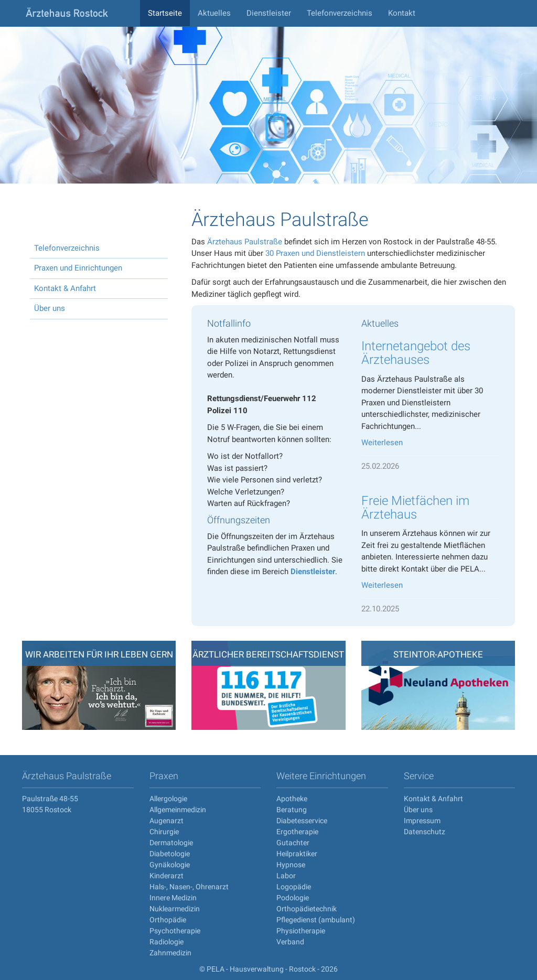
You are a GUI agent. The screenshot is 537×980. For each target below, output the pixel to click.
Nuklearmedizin (175, 909)
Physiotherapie (301, 931)
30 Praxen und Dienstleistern (315, 253)
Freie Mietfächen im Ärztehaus (415, 508)
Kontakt (402, 13)
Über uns (50, 308)
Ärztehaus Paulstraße (245, 242)
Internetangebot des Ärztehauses (416, 353)
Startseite (165, 13)
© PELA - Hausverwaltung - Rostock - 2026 (268, 969)
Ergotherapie (297, 832)
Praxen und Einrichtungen (78, 268)
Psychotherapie (175, 931)
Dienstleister (269, 13)
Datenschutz (425, 832)
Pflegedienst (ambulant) (316, 920)
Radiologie (167, 942)
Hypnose (291, 865)
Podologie (293, 898)
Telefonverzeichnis (340, 13)
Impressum (422, 821)
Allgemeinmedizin (178, 810)
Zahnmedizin (170, 953)
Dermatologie (171, 843)
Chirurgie (164, 832)
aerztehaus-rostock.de (77, 13)
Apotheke (292, 799)
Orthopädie (168, 920)
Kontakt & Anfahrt (65, 288)
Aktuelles (214, 13)
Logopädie (294, 887)
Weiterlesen (382, 443)
